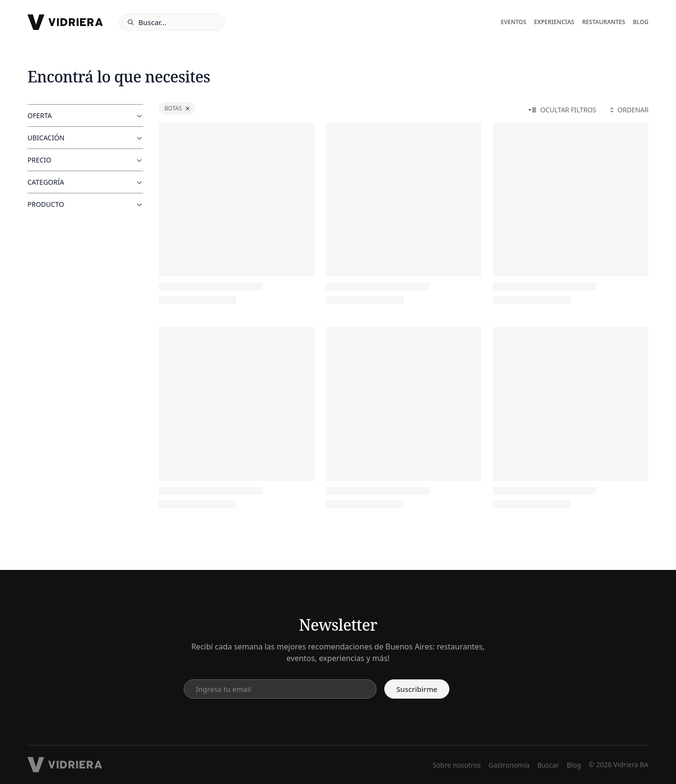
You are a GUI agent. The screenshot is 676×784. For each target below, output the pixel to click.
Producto (85, 204)
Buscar (548, 765)
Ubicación (85, 138)
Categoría (85, 182)
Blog (574, 765)
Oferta (85, 115)
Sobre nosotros (457, 765)
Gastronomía (509, 765)
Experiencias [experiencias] (554, 22)
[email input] (280, 689)
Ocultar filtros (562, 110)
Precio (85, 160)
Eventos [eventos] (513, 22)
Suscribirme (417, 689)
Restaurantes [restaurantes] (603, 22)
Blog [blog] (641, 22)
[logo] (65, 22)
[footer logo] (65, 765)
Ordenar (628, 110)
